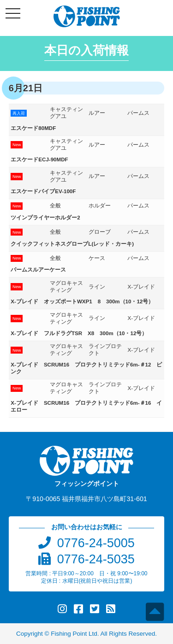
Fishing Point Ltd (74, 634)
